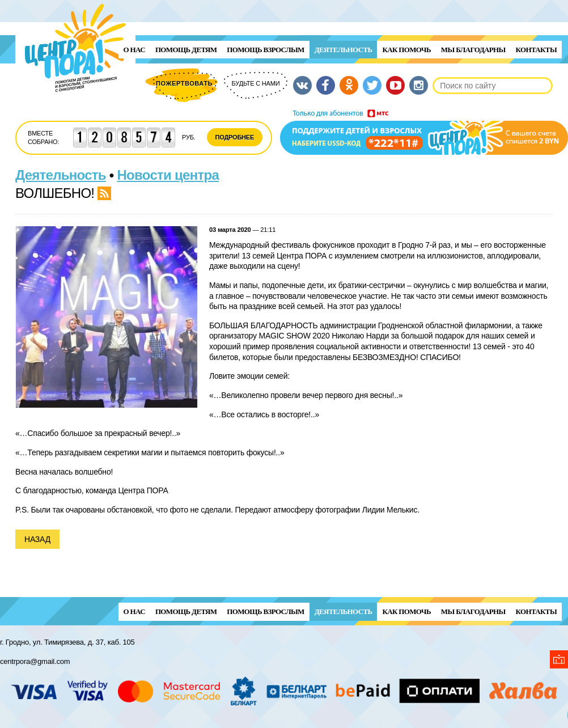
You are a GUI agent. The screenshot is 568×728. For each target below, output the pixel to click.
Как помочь (406, 50)
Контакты (536, 50)
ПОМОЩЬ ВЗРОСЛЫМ (265, 50)
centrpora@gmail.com (35, 661)
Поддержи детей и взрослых (424, 132)
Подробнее (235, 137)
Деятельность (344, 50)
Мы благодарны (473, 50)
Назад (37, 539)
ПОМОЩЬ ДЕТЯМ (186, 50)
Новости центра (168, 175)
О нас (134, 50)
